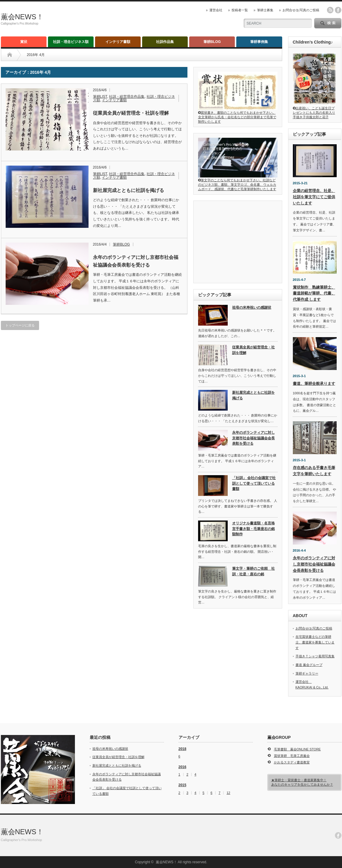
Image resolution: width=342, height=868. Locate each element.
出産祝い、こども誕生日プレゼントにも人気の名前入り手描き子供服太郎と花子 (314, 111)
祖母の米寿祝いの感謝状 (252, 308)
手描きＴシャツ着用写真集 (315, 656)
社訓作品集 (165, 42)
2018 (183, 749)
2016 (183, 767)
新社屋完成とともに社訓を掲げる (129, 190)
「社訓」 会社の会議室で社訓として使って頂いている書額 (254, 483)
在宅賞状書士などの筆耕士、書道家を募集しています (315, 642)
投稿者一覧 (240, 10)
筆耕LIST (100, 97)
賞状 (24, 42)
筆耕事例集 (259, 42)
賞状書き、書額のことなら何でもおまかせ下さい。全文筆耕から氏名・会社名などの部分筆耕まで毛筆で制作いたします (238, 115)
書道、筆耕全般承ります (314, 383)
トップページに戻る (20, 325)
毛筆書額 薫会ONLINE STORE (297, 749)
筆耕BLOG (212, 42)
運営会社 (216, 10)
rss (330, 10)
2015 (183, 785)
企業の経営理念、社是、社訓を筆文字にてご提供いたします (314, 197)
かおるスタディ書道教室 (292, 762)
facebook (338, 10)
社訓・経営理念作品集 (127, 97)
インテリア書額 (118, 42)
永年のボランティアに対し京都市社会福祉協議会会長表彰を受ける (136, 261)
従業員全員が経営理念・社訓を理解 (131, 113)
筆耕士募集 (265, 10)
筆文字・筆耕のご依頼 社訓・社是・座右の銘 (253, 571)
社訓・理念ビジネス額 (71, 42)
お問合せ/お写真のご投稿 (301, 10)
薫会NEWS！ (22, 17)
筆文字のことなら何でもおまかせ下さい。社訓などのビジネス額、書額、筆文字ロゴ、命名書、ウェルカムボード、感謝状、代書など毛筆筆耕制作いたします (238, 183)
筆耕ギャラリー (307, 673)
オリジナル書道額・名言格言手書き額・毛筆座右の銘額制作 (253, 529)
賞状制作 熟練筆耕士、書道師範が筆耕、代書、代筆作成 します (314, 293)
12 (228, 793)
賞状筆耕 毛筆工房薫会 (292, 756)
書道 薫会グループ (309, 665)
